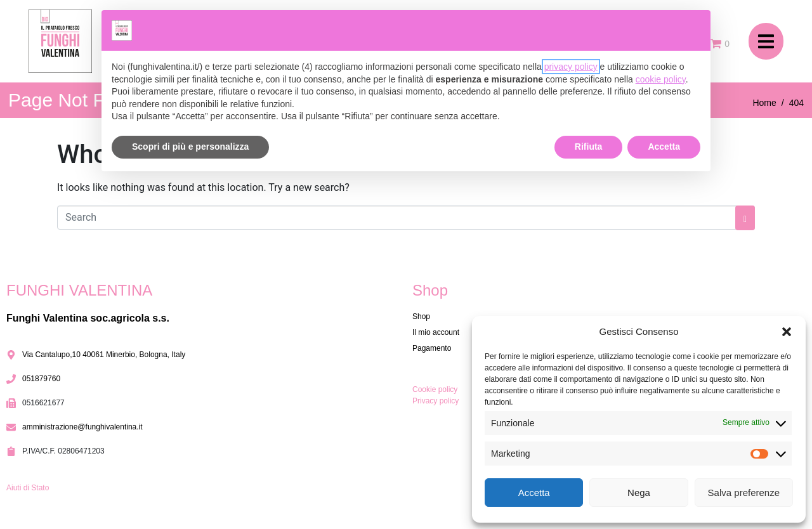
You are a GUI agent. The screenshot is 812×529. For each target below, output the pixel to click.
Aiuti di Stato (28, 488)
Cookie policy (435, 389)
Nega (639, 493)
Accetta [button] (664, 147)
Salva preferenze (744, 493)
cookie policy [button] (661, 79)
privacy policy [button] (571, 67)
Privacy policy (435, 401)
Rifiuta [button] (589, 147)
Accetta (534, 493)
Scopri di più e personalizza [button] (190, 147)
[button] (787, 332)
